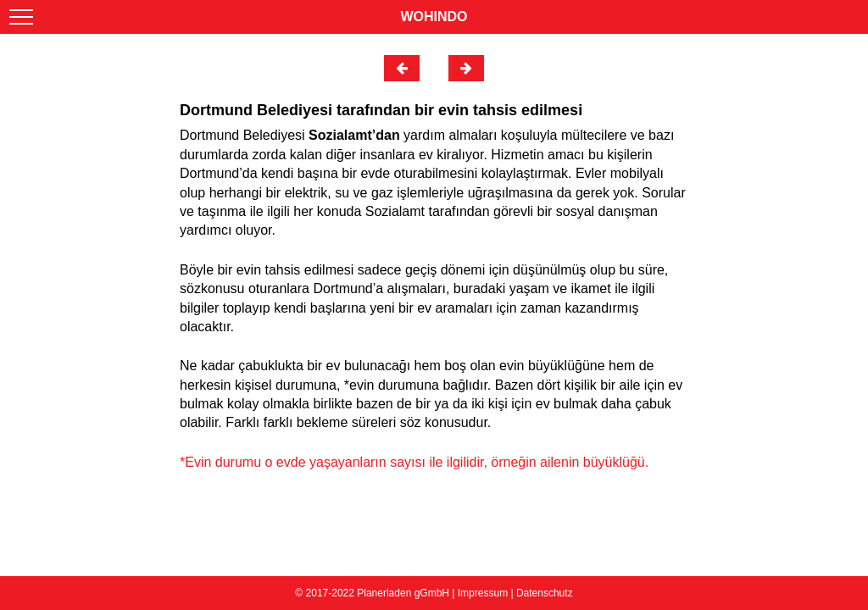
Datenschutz (545, 593)
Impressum (483, 593)
